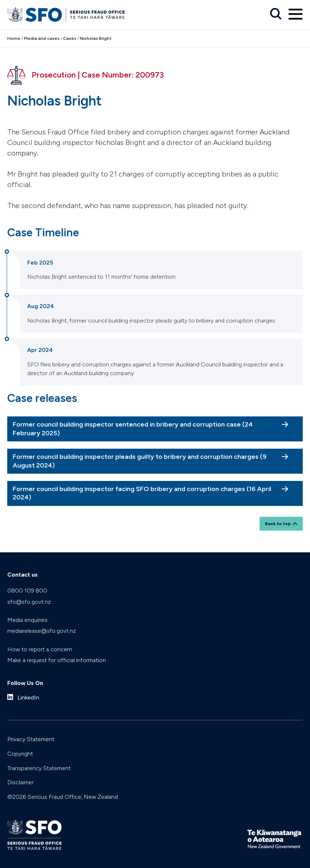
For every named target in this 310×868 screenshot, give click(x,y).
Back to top (278, 524)
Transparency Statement (39, 768)
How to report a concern (40, 649)
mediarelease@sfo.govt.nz (42, 631)
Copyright (20, 754)
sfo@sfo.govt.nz (29, 602)
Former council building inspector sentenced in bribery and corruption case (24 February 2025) (133, 429)
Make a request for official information (57, 660)
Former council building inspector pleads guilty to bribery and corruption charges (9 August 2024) (140, 461)
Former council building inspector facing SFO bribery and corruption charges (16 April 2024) (142, 493)
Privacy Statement (31, 739)
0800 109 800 (27, 591)
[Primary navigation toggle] (295, 14)
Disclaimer (20, 782)
